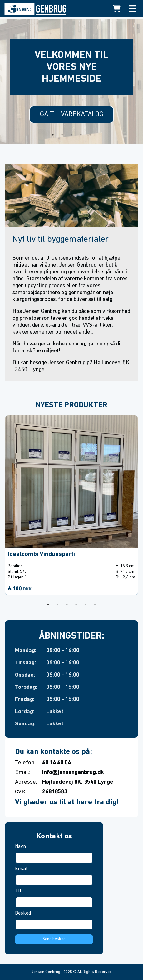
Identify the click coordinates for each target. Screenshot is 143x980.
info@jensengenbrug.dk (73, 773)
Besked (23, 913)
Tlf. (19, 891)
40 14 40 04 (57, 763)
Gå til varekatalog (72, 114)
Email (21, 869)
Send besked (54, 939)
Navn (20, 847)
